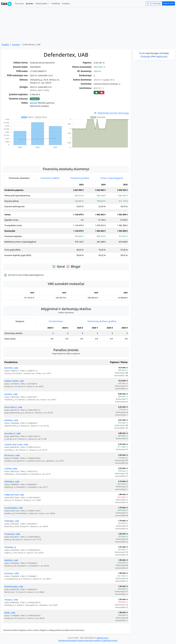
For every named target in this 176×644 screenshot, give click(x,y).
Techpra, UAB (11, 600)
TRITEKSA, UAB (12, 482)
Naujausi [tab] (20, 321)
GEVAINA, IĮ (10, 547)
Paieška (66, 3)
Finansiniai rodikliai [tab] (50, 178)
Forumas (19, 3)
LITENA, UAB (11, 468)
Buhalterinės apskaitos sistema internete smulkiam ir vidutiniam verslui (88, 640)
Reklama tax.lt (103, 638)
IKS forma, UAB (12, 455)
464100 (33, 103)
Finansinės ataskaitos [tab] (19, 178)
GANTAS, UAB (11, 560)
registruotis (162, 56)
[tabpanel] (66, 221)
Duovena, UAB (12, 573)
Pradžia (5, 44)
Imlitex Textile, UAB (14, 381)
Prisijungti (157, 3)
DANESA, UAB (11, 420)
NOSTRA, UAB (11, 368)
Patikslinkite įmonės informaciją (111, 113)
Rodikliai (56, 3)
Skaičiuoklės (42, 3)
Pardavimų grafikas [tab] (80, 178)
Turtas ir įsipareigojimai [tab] (112, 178)
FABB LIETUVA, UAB (14, 495)
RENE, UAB (10, 613)
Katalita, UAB (11, 394)
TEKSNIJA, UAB (12, 521)
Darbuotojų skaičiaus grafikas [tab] (102, 321)
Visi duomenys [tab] (56, 321)
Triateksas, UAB (12, 534)
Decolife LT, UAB (12, 433)
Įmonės (30, 3)
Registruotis (169, 3)
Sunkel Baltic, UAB (13, 508)
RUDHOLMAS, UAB (14, 587)
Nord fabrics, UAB (13, 407)
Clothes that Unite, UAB (16, 444)
